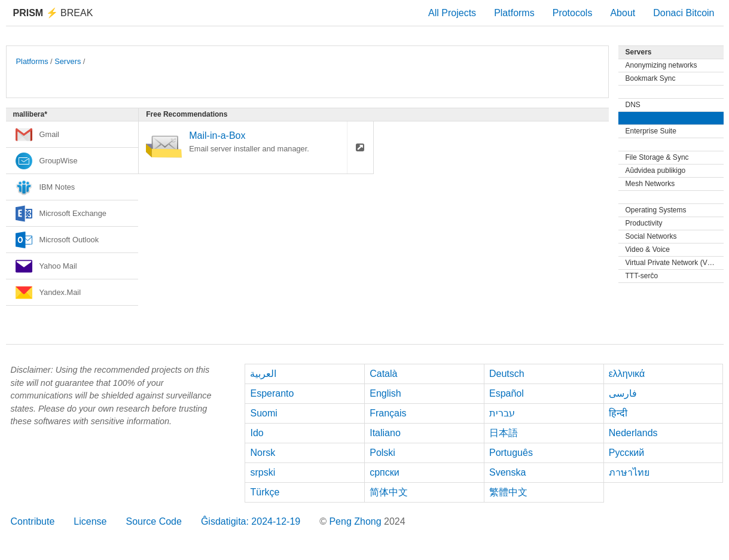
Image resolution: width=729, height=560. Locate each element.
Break (53, 13)
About (623, 13)
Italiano (385, 433)
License (90, 521)
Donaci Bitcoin (684, 13)
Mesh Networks (650, 184)
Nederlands (633, 433)
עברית (502, 413)
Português (511, 453)
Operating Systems (656, 210)
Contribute (33, 521)
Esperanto (272, 393)
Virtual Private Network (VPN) (673, 263)
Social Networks (651, 236)
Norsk (263, 453)
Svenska (507, 472)
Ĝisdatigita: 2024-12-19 (251, 521)
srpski (263, 472)
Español (507, 393)
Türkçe (265, 492)
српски (385, 472)
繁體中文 (508, 492)
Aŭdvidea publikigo (656, 171)
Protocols (573, 13)
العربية (263, 374)
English (385, 393)
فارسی (623, 393)
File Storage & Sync (657, 157)
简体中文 (389, 492)
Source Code (153, 521)
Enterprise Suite (651, 131)
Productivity (644, 223)
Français (388, 413)
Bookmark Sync (651, 78)
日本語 (504, 433)
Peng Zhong (356, 521)
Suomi (263, 413)
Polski (382, 453)
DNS (633, 105)
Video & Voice (648, 249)
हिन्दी (618, 413)
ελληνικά (627, 374)
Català (383, 374)
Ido (257, 433)
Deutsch (507, 374)
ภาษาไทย (629, 472)
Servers (68, 61)
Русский (626, 453)
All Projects (452, 13)
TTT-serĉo (642, 276)
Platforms (514, 13)
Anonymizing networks (661, 65)
